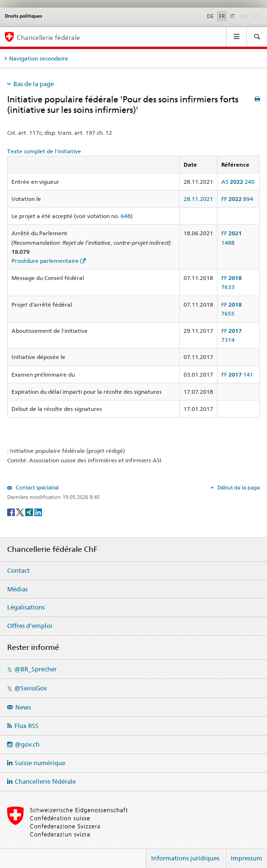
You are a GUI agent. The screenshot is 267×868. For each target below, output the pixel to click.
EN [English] (257, 16)
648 (126, 216)
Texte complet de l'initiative (44, 151)
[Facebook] (12, 512)
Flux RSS (26, 726)
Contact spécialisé (36, 488)
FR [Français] (222, 16)
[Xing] (30, 512)
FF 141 (237, 374)
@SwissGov (31, 688)
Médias (17, 589)
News (23, 707)
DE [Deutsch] (210, 16)
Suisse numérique (40, 763)
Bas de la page (34, 84)
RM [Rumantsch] (244, 16)
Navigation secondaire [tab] (39, 58)
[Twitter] (21, 512)
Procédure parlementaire (45, 261)
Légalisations (26, 607)
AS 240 (238, 182)
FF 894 (237, 199)
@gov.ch (27, 744)
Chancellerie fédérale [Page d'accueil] (48, 37)
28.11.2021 (198, 199)
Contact (18, 570)
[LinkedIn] (38, 512)
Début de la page (238, 488)
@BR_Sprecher (36, 669)
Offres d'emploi (30, 626)
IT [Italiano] (232, 16)
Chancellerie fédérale (45, 781)
